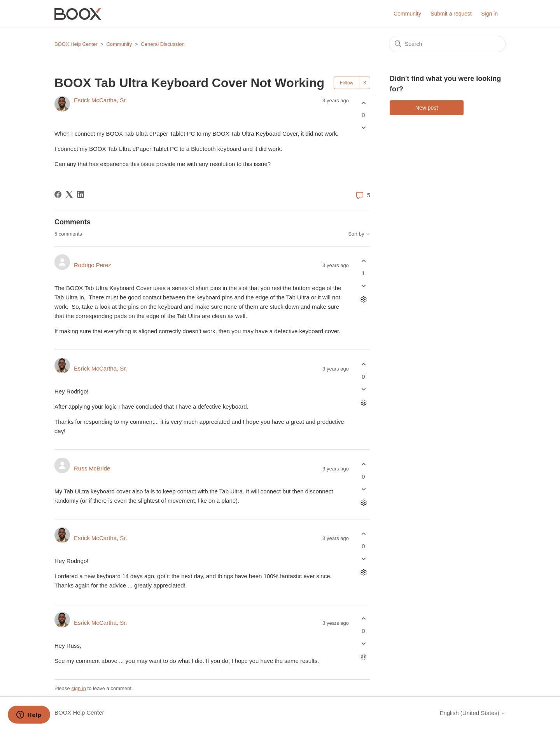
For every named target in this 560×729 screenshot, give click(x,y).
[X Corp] (69, 194)
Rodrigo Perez (93, 265)
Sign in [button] (489, 14)
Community (407, 14)
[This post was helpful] (363, 103)
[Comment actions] (363, 299)
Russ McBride (92, 468)
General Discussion (163, 44)
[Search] (447, 44)
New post (427, 108)
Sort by (359, 234)
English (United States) (472, 713)
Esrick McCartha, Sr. (101, 100)
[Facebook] (58, 194)
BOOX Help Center (76, 44)
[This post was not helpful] (363, 128)
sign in (79, 688)
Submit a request (451, 14)
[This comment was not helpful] (363, 286)
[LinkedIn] (80, 194)
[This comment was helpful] (363, 261)
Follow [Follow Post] (347, 83)
